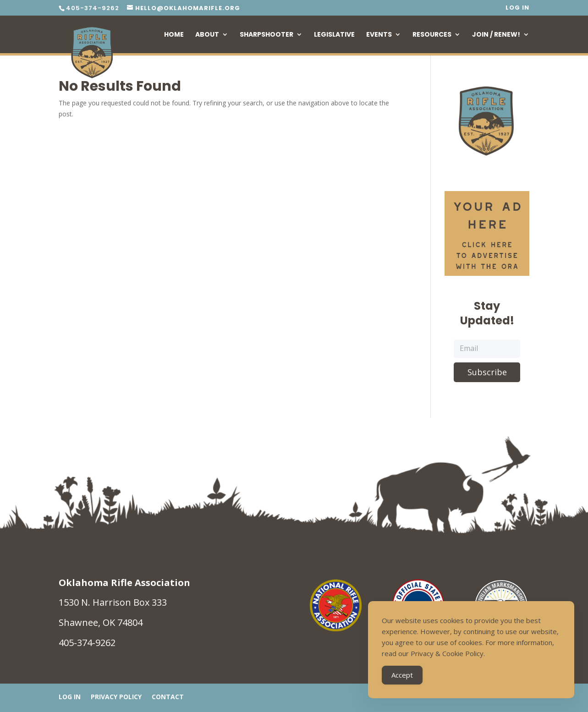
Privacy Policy (116, 697)
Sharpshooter (267, 35)
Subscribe (487, 372)
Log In (517, 8)
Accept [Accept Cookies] (402, 676)
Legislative (334, 35)
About (207, 35)
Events (379, 35)
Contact (168, 697)
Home (174, 35)
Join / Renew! (496, 35)
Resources (432, 35)
